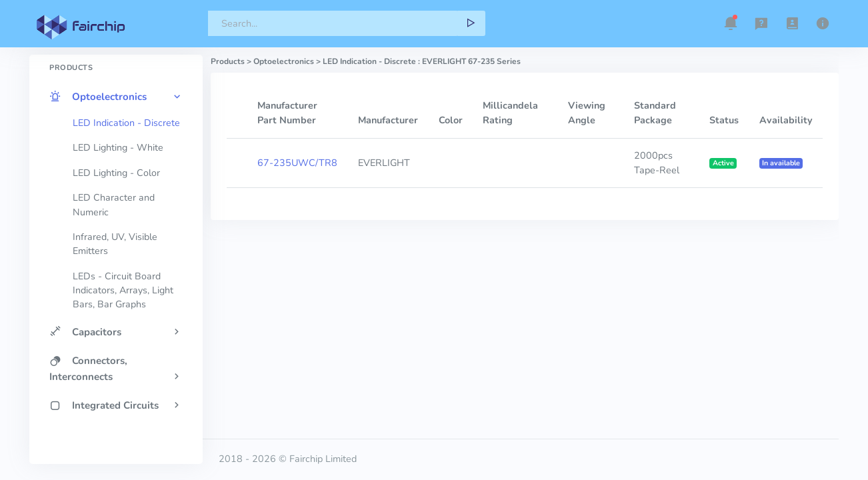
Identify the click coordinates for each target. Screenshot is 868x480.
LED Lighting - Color (116, 173)
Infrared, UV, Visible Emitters (115, 244)
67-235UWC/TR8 (297, 163)
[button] (731, 23)
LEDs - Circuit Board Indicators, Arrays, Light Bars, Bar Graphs (123, 291)
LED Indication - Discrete (126, 123)
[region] (116, 236)
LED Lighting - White (118, 148)
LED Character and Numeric (114, 205)
